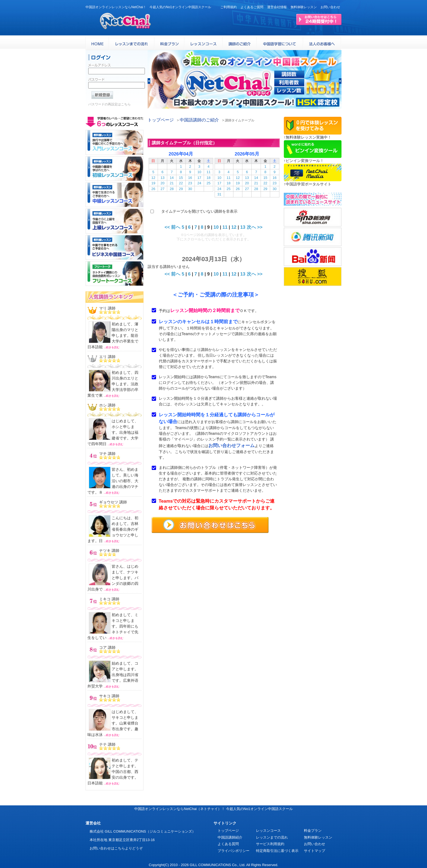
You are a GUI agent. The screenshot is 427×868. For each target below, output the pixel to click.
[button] (149, 81)
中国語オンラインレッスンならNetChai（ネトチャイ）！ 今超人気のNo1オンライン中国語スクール (213, 809)
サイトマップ (315, 851)
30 (190, 189)
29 (181, 189)
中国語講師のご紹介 (199, 120)
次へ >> (255, 227)
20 (162, 183)
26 (153, 189)
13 (162, 178)
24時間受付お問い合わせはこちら (319, 19)
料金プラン (313, 831)
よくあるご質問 (252, 7)
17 (199, 178)
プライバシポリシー (234, 851)
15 (181, 178)
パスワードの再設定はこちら (109, 106)
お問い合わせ (330, 7)
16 (190, 178)
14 (172, 178)
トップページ (161, 120)
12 (153, 178)
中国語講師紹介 (230, 837)
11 (208, 172)
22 (181, 183)
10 (199, 172)
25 (208, 183)
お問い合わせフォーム (231, 446)
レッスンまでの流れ (272, 837)
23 (190, 183)
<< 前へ (172, 227)
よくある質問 (228, 844)
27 (162, 189)
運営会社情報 (277, 7)
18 (208, 178)
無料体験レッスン (304, 7)
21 (172, 183)
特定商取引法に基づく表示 (277, 851)
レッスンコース (268, 831)
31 (219, 194)
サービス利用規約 (270, 844)
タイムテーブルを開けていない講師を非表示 (199, 211)
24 (199, 183)
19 (153, 183)
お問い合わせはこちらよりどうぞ (116, 848)
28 (172, 189)
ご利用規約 (228, 7)
